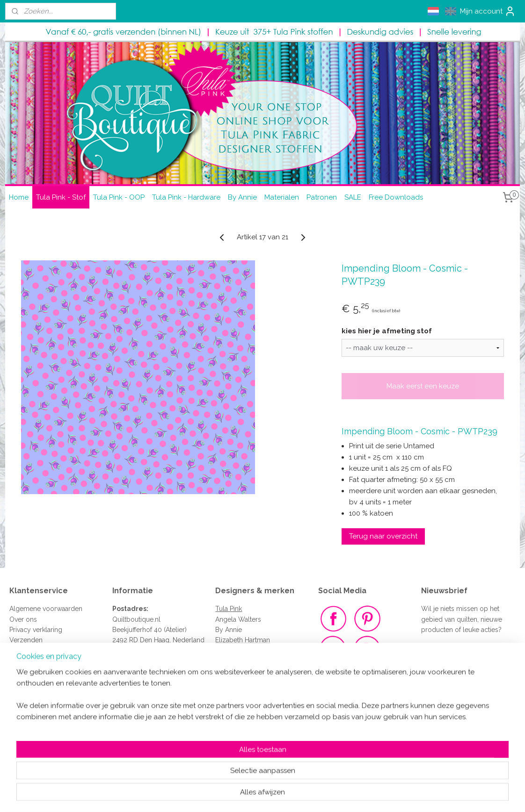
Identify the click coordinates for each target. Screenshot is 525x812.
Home (19, 197)
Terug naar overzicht (383, 536)
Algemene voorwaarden (46, 609)
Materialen (282, 197)
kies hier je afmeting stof (387, 331)
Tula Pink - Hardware (186, 197)
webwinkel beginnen (280, 795)
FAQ (16, 651)
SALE (353, 197)
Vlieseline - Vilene (243, 734)
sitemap (230, 795)
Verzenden (26, 640)
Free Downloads (396, 197)
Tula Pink (229, 609)
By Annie (242, 197)
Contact (21, 661)
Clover (225, 755)
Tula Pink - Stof (61, 197)
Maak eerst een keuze (423, 386)
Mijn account (488, 11)
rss (247, 795)
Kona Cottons (236, 651)
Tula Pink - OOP (119, 197)
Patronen (322, 197)
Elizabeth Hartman (243, 640)
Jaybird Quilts (236, 661)
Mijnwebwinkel (359, 795)
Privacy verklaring (36, 630)
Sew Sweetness (239, 713)
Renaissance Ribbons (248, 724)
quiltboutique (142, 682)
